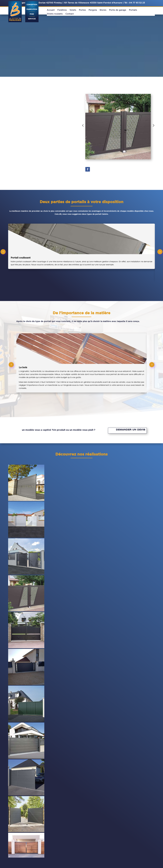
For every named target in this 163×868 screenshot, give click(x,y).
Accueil (51, 10)
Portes (82, 10)
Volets (73, 10)
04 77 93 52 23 (137, 3)
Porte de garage (118, 10)
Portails (133, 10)
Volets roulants (55, 14)
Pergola (93, 10)
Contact (70, 14)
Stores (103, 10)
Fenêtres (62, 10)
